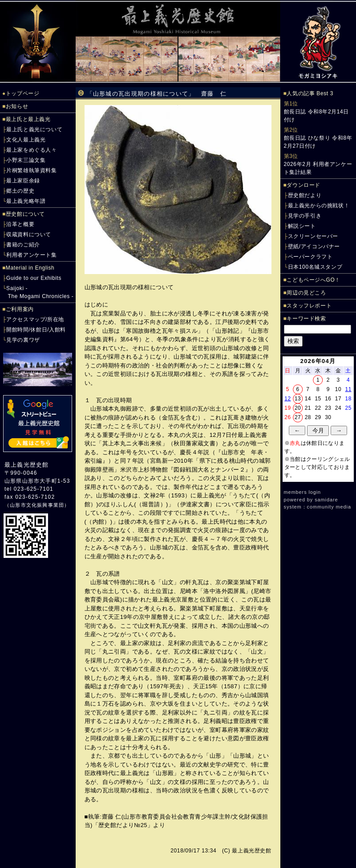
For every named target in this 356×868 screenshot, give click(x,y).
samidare (326, 500)
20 (298, 408)
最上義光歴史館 (26, 465)
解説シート (302, 226)
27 (298, 417)
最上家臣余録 (23, 181)
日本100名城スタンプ (315, 267)
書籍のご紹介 (23, 245)
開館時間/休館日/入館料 (36, 330)
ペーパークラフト (310, 257)
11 (348, 389)
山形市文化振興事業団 (37, 505)
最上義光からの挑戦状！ (319, 206)
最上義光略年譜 (26, 201)
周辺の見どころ (306, 293)
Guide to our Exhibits (34, 278)
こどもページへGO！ (314, 280)
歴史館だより (305, 195)
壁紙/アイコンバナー (314, 246)
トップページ (23, 93)
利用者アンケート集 (31, 255)
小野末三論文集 (26, 160)
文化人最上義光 (26, 140)
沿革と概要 (20, 224)
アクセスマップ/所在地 (35, 319)
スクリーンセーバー (313, 236)
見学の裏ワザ (23, 340)
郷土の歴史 (20, 191)
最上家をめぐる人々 (31, 150)
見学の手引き (305, 216)
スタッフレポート (309, 306)
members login (303, 492)
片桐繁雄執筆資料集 (31, 170)
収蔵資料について (29, 234)
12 (287, 399)
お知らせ (17, 106)
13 (298, 399)
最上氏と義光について (34, 129)
